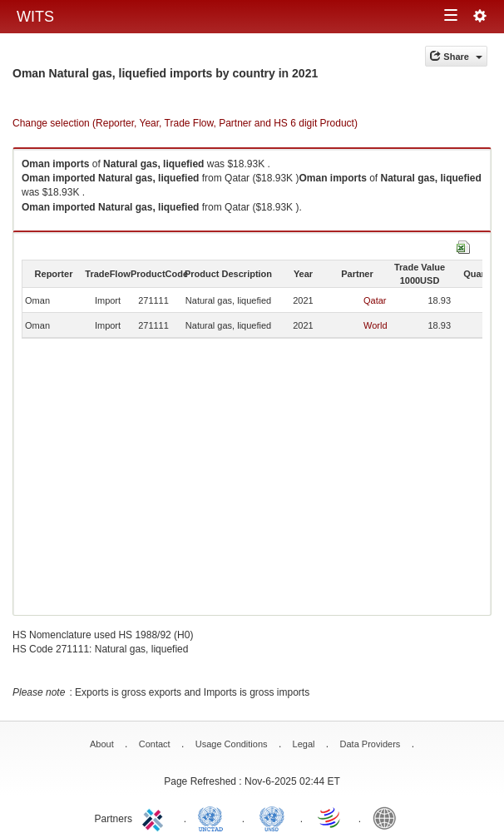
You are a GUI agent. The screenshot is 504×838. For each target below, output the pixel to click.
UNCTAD (214, 817)
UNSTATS (272, 817)
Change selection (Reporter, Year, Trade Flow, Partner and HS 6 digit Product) (185, 123)
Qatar (375, 300)
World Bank (388, 817)
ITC (156, 817)
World (376, 325)
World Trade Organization (330, 817)
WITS (35, 17)
